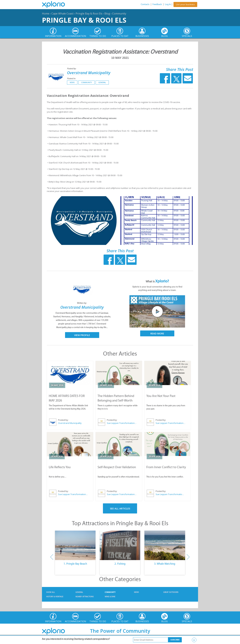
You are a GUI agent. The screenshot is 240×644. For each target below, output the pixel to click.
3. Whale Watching (165, 564)
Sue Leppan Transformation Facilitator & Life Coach (122, 423)
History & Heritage (55, 597)
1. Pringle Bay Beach (75, 564)
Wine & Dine (110, 597)
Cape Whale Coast (62, 14)
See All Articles (120, 508)
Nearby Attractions (85, 597)
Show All (51, 592)
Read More (157, 333)
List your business (185, 4)
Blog (107, 14)
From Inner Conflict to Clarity (166, 467)
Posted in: (71, 78)
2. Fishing (120, 564)
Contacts (145, 4)
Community (119, 14)
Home (46, 14)
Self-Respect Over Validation (117, 467)
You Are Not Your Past (161, 396)
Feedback (157, 4)
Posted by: (72, 69)
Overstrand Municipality (89, 73)
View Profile (82, 335)
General (102, 82)
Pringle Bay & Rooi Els (89, 14)
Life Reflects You (60, 467)
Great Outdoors (171, 592)
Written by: (82, 303)
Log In (168, 4)
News (72, 82)
